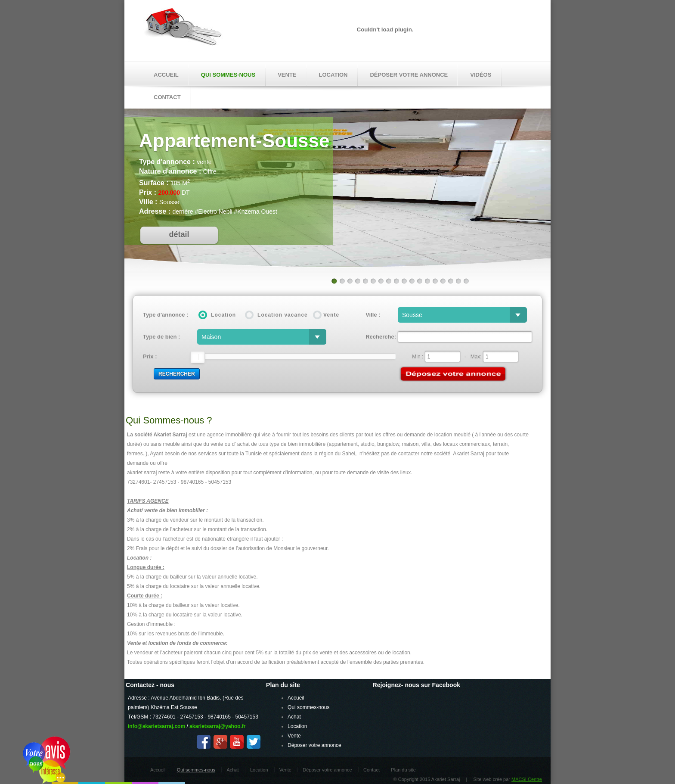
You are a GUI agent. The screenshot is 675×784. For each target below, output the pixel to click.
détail (179, 234)
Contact (372, 770)
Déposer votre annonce (409, 75)
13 (427, 281)
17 (458, 281)
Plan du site (403, 770)
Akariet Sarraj (183, 29)
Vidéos (481, 75)
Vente (287, 75)
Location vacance (283, 315)
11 (412, 281)
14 (435, 281)
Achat (294, 717)
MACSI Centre (527, 779)
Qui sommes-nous (228, 75)
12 (419, 281)
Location (333, 75)
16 (450, 281)
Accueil (166, 75)
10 (404, 281)
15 (443, 281)
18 (466, 281)
